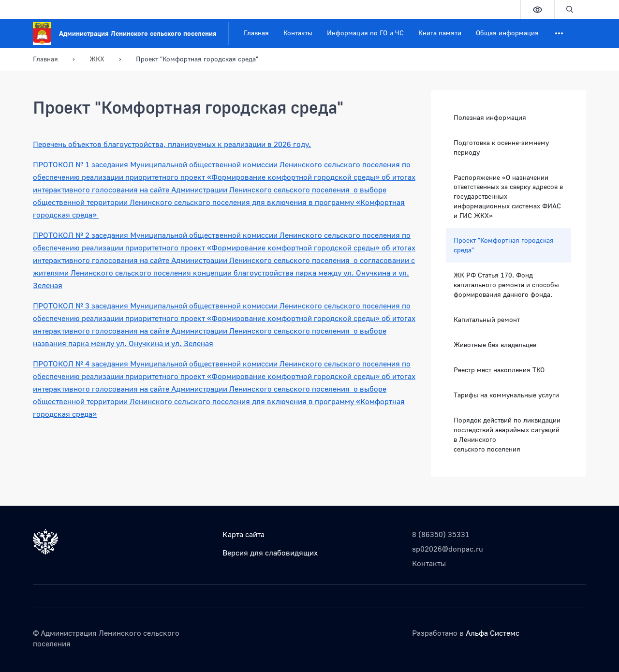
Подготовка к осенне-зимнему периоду (501, 147)
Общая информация (507, 33)
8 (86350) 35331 (441, 534)
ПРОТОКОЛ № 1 (62, 164)
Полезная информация (490, 117)
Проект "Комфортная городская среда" (504, 245)
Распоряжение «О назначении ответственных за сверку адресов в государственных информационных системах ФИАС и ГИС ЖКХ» (508, 197)
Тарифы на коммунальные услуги (506, 395)
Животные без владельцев (495, 344)
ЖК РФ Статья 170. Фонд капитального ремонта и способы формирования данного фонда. (506, 285)
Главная (256, 33)
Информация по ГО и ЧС (365, 33)
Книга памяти (440, 33)
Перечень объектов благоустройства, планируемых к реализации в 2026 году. (172, 144)
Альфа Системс (493, 633)
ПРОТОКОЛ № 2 (62, 235)
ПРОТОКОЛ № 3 (62, 306)
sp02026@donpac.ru (448, 549)
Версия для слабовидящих (270, 553)
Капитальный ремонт (487, 319)
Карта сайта (243, 534)
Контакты (298, 33)
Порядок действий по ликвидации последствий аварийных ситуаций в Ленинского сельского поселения (507, 434)
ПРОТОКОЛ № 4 (62, 364)
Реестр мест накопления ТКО (499, 370)
